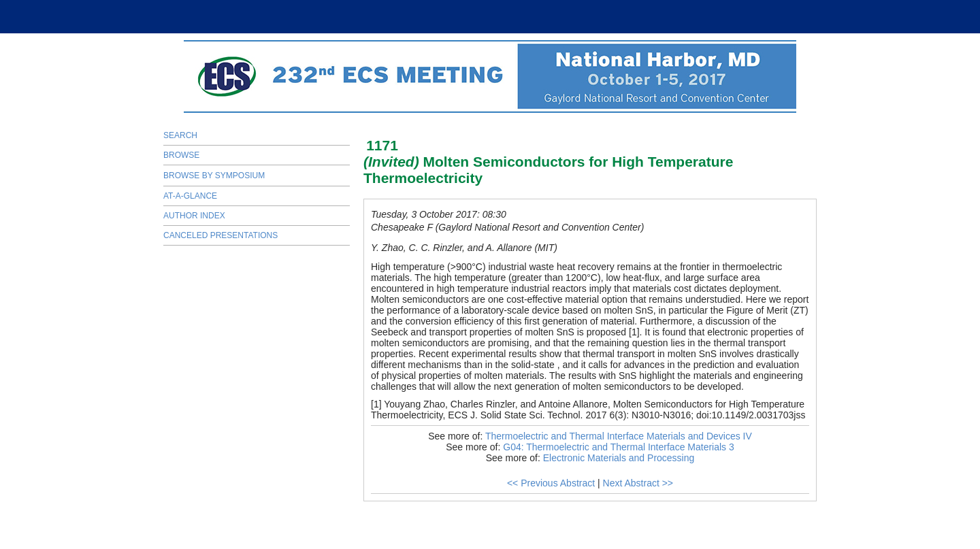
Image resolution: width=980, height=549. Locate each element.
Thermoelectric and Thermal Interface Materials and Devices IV (619, 436)
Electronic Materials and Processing (619, 458)
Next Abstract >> (638, 483)
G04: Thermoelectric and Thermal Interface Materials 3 (619, 447)
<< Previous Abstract (551, 483)
